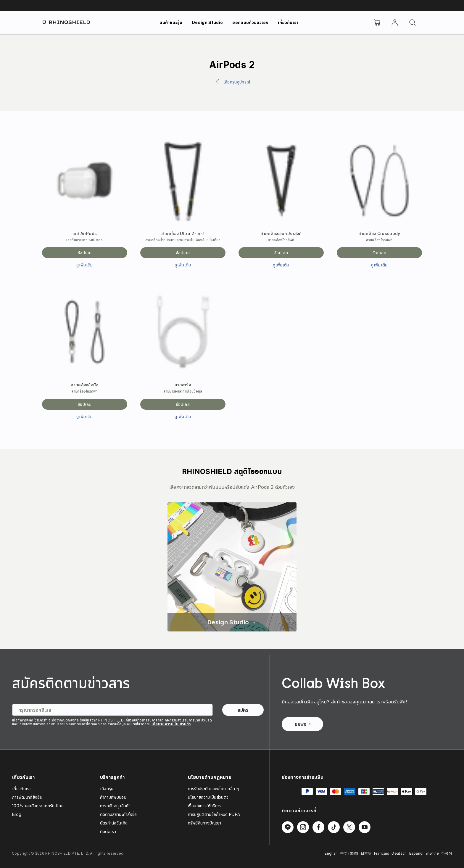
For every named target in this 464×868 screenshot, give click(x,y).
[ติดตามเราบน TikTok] (334, 827)
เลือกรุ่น (107, 789)
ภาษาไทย (432, 853)
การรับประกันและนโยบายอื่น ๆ (213, 789)
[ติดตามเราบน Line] (288, 827)
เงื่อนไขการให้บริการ (205, 806)
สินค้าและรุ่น (171, 22)
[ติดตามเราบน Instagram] (303, 827)
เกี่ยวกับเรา (288, 22)
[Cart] (377, 22)
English (331, 853)
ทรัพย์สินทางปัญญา (205, 823)
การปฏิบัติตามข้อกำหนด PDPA (214, 814)
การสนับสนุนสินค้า (115, 806)
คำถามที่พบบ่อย (113, 797)
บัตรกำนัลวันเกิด (114, 823)
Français (382, 853)
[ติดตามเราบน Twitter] (349, 827)
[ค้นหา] (413, 22)
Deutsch (399, 853)
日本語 (366, 853)
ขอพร (303, 724)
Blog (17, 814)
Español (417, 853)
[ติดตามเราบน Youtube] (365, 827)
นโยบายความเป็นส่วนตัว (171, 724)
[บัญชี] (395, 22)
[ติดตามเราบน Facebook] (318, 827)
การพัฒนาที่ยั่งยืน (27, 797)
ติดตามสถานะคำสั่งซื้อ (119, 814)
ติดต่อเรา (108, 831)
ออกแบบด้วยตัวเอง (250, 22)
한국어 (447, 853)
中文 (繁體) (349, 853)
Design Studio (207, 22)
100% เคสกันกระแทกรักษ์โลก (38, 806)
